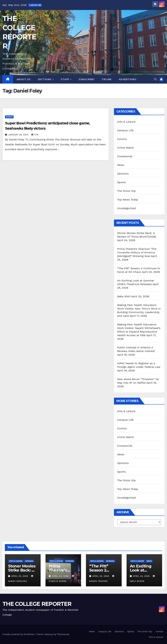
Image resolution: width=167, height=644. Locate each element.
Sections (45, 79)
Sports (9, 117)
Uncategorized (127, 208)
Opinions (123, 174)
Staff (65, 79)
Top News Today (128, 200)
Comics (122, 139)
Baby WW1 (124, 296)
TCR (35, 135)
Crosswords (125, 156)
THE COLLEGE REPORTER (37, 604)
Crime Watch (126, 148)
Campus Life (125, 130)
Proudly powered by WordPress (19, 634)
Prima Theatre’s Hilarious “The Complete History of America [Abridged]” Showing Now (137, 252)
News (121, 165)
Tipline (106, 79)
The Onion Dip (126, 191)
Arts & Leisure (126, 122)
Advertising (128, 79)
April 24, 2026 (20, 576)
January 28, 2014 (19, 135)
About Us (24, 79)
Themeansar (63, 634)
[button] (155, 79)
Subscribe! (86, 79)
